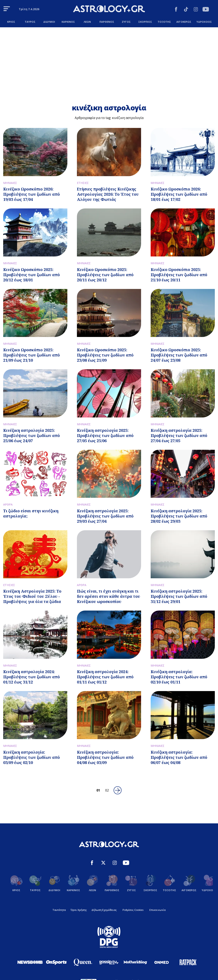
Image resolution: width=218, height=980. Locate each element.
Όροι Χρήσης (79, 910)
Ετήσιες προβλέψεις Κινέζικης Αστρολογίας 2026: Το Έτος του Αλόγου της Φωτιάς (108, 194)
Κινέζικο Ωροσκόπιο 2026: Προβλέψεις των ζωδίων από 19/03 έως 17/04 (31, 194)
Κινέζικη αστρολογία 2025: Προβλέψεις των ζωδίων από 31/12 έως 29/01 (179, 596)
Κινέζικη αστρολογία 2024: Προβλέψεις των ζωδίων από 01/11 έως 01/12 (105, 677)
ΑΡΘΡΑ (8, 504)
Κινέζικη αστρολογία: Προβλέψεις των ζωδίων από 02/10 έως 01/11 (179, 677)
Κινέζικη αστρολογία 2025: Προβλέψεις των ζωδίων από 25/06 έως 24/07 (31, 436)
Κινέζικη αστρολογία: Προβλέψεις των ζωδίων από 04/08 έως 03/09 (105, 757)
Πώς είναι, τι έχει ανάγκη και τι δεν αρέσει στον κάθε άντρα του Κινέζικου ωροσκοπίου (109, 596)
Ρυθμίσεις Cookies (133, 910)
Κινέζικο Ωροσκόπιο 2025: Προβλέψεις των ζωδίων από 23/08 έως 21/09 (105, 355)
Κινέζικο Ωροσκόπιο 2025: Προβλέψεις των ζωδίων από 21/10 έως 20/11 (179, 275)
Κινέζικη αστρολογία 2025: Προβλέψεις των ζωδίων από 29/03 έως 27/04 (105, 516)
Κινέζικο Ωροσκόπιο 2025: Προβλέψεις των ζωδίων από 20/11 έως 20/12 (105, 275)
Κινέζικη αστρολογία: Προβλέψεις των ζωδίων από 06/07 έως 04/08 (179, 757)
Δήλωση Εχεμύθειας (104, 910)
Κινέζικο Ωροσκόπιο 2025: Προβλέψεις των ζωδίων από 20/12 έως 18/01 (31, 275)
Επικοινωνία (158, 910)
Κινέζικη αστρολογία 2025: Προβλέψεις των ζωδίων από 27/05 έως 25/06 (105, 436)
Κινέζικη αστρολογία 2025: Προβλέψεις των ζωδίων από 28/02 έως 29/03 (179, 516)
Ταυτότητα (59, 910)
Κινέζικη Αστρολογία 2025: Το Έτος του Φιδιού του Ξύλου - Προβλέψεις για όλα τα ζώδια (32, 596)
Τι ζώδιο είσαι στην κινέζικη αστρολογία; (31, 513)
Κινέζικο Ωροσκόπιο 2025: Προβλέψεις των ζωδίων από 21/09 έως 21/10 (31, 355)
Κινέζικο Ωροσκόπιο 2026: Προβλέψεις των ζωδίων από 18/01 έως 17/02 (179, 194)
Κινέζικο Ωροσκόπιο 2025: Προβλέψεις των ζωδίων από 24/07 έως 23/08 (179, 355)
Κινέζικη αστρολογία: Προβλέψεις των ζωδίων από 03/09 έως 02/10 (31, 757)
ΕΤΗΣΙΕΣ (83, 183)
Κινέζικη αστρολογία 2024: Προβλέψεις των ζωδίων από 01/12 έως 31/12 (31, 677)
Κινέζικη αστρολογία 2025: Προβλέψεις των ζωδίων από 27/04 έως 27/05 (179, 436)
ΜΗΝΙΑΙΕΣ (10, 183)
